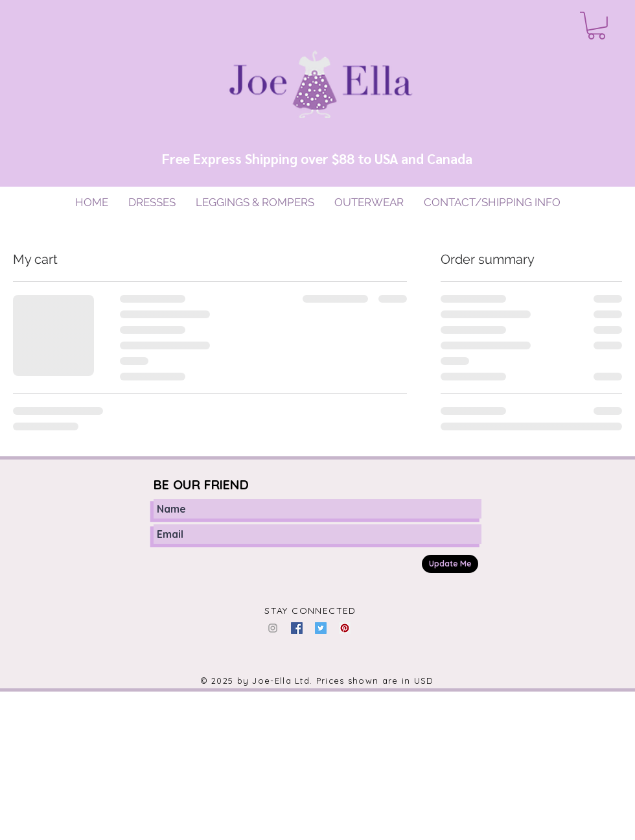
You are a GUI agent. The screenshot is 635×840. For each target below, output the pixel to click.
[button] (596, 26)
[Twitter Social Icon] (321, 628)
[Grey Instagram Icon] (273, 628)
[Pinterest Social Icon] (345, 628)
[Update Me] (450, 564)
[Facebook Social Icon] (297, 628)
